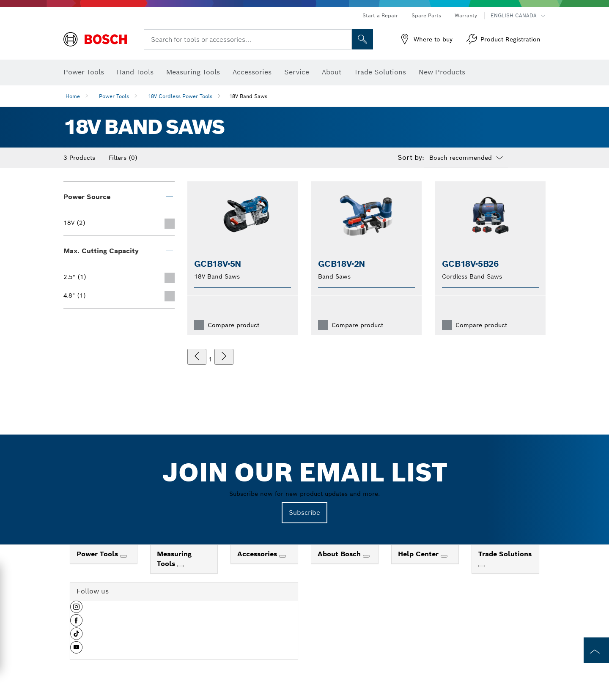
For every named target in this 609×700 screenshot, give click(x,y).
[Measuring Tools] (181, 566)
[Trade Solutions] (482, 566)
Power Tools (114, 96)
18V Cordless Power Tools (180, 96)
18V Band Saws (248, 96)
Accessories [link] (258, 554)
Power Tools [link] (98, 554)
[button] (76, 610)
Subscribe (304, 513)
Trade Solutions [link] (505, 554)
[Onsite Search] (362, 39)
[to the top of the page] (596, 650)
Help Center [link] (419, 554)
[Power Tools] (123, 556)
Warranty (466, 15)
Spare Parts (426, 15)
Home (73, 96)
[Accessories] (283, 556)
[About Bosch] (366, 556)
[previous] (197, 357)
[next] (224, 357)
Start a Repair (380, 15)
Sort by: (411, 158)
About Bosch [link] (340, 554)
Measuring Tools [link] (174, 559)
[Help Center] (444, 556)
